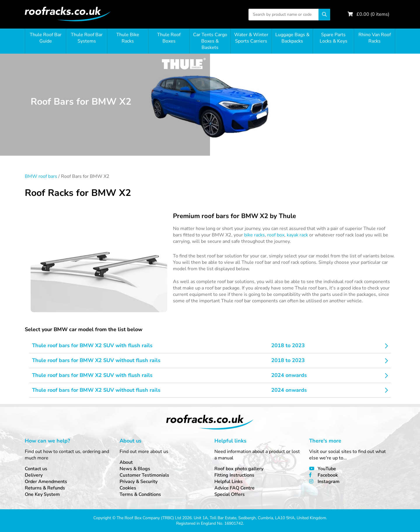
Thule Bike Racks (128, 38)
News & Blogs (135, 469)
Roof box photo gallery (239, 469)
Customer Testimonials (144, 475)
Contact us (36, 469)
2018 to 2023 (288, 345)
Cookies (128, 488)
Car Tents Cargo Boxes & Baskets (210, 41)
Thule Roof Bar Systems (87, 38)
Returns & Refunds (45, 488)
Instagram (329, 482)
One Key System (42, 494)
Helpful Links (229, 482)
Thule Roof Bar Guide (46, 38)
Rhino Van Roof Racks (375, 38)
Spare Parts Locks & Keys (334, 38)
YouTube (327, 469)
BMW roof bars (41, 176)
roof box (276, 235)
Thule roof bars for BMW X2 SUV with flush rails (92, 345)
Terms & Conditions (140, 494)
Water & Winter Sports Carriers (251, 38)
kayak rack (297, 235)
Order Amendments (46, 482)
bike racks (254, 235)
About (126, 462)
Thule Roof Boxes (169, 38)
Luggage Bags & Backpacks (292, 38)
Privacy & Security (139, 482)
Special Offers (230, 494)
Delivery (34, 475)
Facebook (328, 475)
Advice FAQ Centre (235, 488)
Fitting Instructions (234, 475)
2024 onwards (289, 375)
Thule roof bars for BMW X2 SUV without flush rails (96, 360)
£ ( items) (373, 14)
